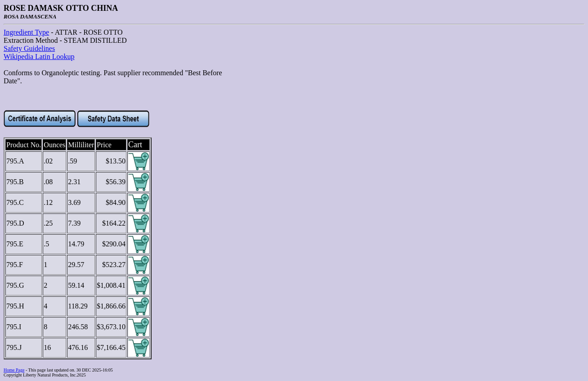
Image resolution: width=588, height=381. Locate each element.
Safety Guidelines (29, 48)
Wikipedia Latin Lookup (39, 57)
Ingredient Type (26, 32)
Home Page (14, 370)
